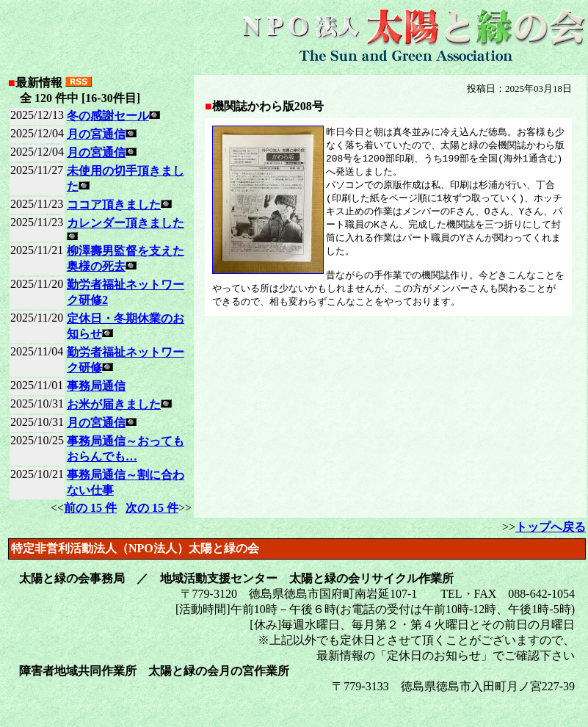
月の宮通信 (96, 134)
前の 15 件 (90, 508)
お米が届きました (114, 404)
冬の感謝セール (108, 116)
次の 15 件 (152, 508)
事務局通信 (96, 386)
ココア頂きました (114, 205)
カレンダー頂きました (126, 223)
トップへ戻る (551, 527)
